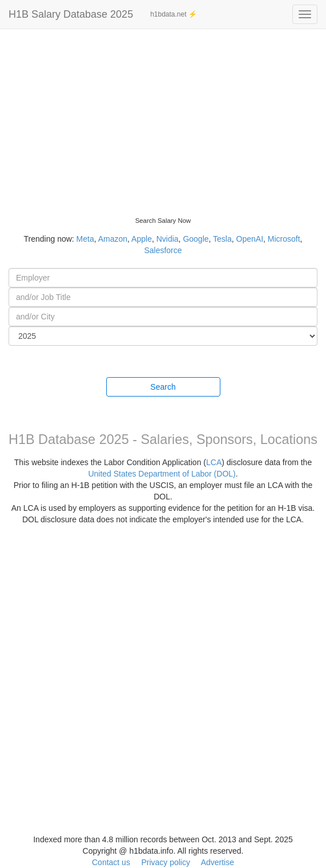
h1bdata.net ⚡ (174, 14)
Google (196, 239)
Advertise (218, 862)
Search (163, 387)
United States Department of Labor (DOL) (162, 474)
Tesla (222, 239)
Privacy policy (166, 862)
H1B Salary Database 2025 (71, 14)
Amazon (113, 239)
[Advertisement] (163, 114)
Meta (85, 239)
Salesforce (163, 250)
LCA (214, 462)
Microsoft (284, 239)
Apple (142, 239)
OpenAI (250, 239)
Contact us (111, 862)
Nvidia (168, 239)
